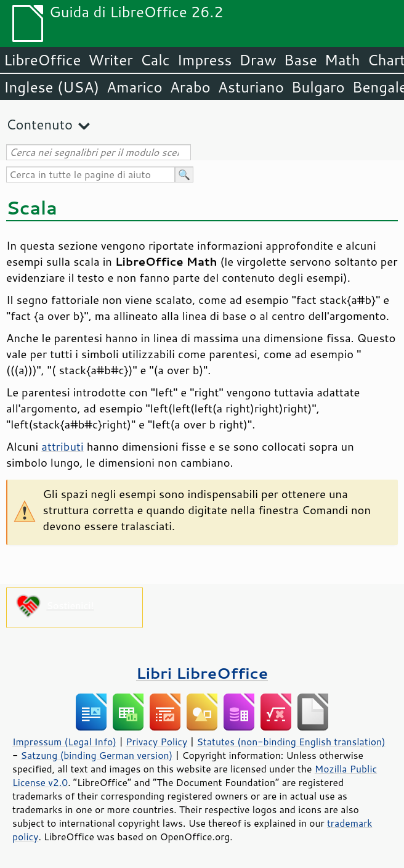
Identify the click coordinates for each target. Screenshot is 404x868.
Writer (110, 60)
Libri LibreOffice (202, 673)
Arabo (190, 87)
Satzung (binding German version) (97, 755)
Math (342, 60)
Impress (205, 60)
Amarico (135, 87)
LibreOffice (42, 60)
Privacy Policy (156, 742)
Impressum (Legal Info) (64, 742)
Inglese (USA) (51, 87)
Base (301, 60)
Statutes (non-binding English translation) (291, 742)
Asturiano (251, 87)
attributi (62, 446)
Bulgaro (318, 87)
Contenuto (39, 124)
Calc (155, 60)
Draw (257, 60)
